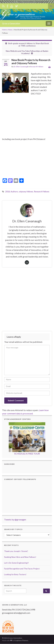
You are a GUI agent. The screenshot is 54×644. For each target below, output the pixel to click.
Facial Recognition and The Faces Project (22, 569)
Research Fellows (37, 67)
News (10, 30)
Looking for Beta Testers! (15, 574)
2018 (7, 192)
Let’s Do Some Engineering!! (16, 563)
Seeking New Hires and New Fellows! (20, 557)
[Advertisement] (27, 300)
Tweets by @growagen (15, 519)
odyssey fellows (26, 192)
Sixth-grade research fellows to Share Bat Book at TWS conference (28, 45)
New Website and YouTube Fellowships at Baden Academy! (27, 52)
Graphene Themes (21, 640)
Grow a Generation (11, 23)
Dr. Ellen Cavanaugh (21, 67)
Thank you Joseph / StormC (16, 551)
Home (4, 30)
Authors (14, 192)
